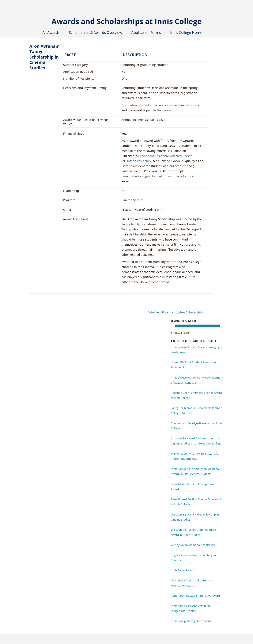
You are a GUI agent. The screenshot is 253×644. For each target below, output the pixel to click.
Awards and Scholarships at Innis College (127, 21)
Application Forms (146, 32)
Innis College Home (186, 32)
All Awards (51, 32)
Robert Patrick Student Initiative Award (195, 596)
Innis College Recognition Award (191, 621)
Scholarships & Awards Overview (95, 32)
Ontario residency (138, 161)
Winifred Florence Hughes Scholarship (176, 312)
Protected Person (180, 156)
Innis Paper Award (182, 570)
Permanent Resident (153, 156)
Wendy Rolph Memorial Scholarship (193, 545)
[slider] (173, 326)
